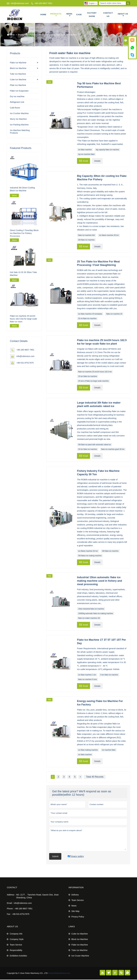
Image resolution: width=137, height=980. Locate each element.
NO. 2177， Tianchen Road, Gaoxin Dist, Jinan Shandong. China (37, 897)
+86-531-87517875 (25, 363)
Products (56, 15)
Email (84, 161)
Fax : (9, 915)
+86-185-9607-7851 (43, 3)
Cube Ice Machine (18, 80)
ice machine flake (109, 750)
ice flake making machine (88, 750)
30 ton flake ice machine (87, 450)
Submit (55, 857)
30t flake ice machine (86, 240)
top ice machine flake (86, 155)
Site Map (75, 912)
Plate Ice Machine (18, 86)
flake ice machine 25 (114, 314)
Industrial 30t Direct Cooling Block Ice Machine (22, 189)
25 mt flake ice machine (87, 319)
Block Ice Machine (18, 69)
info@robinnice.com (20, 3)
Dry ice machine (17, 97)
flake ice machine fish (86, 236)
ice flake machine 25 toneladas (90, 314)
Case (79, 15)
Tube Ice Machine (18, 74)
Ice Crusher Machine (19, 114)
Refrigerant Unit (17, 103)
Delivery (75, 895)
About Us (123, 15)
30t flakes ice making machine (90, 556)
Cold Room (15, 108)
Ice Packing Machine (19, 125)
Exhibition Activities (18, 956)
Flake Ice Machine (38, 35)
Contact (12, 888)
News (69, 15)
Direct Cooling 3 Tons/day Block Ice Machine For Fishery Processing (24, 234)
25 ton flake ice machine (87, 377)
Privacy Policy (78, 917)
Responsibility (16, 951)
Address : (11, 895)
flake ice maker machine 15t (89, 619)
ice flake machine (85, 150)
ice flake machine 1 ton (87, 675)
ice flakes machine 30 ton (109, 236)
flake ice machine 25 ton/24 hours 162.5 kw (95, 372)
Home (43, 15)
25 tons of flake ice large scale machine (93, 381)
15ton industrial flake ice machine (91, 609)
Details (97, 161)
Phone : (10, 909)
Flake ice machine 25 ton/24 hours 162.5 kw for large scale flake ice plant (23, 319)
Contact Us (108, 15)
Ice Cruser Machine (80, 956)
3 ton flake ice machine (109, 675)
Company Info (16, 934)
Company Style (17, 940)
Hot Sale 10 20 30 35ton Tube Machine (23, 274)
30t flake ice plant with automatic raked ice (94, 445)
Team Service (78, 901)
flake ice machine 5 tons (87, 680)
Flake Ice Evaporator (19, 91)
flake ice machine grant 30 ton (113, 450)
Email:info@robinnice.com (59, 974)
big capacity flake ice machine (107, 150)
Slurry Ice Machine (18, 119)
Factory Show (92, 15)
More (14, 196)
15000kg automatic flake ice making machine (95, 614)
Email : (10, 904)
